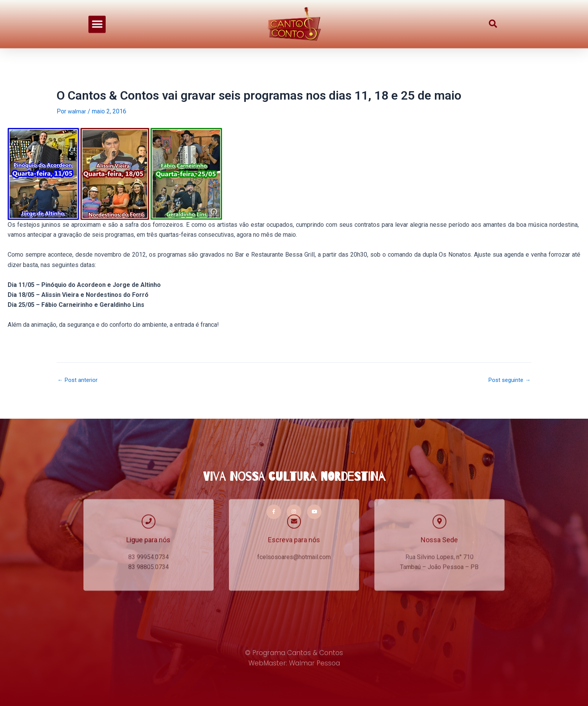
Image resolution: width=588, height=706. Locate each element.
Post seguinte (508, 380)
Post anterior (79, 380)
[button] (97, 17)
